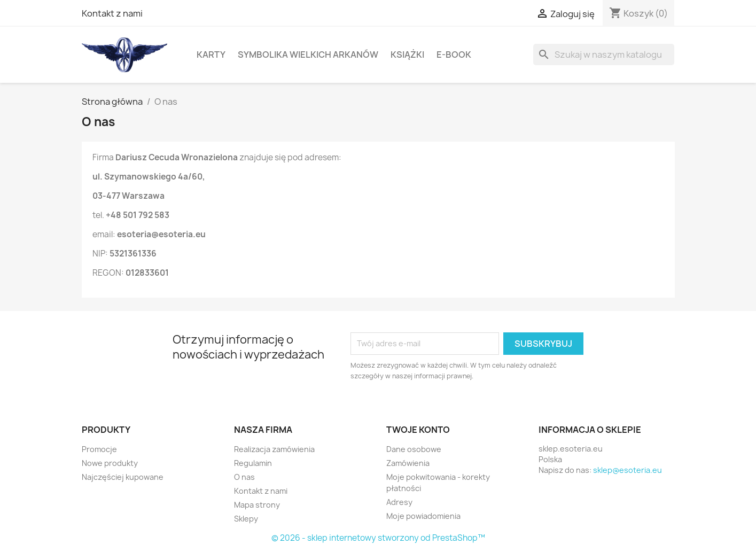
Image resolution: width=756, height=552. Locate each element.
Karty (211, 55)
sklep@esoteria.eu (628, 470)
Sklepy (246, 519)
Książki (407, 55)
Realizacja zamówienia (274, 449)
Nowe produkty (110, 463)
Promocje (99, 449)
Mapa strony (257, 505)
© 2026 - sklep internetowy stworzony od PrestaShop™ (378, 538)
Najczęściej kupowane (123, 477)
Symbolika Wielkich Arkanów (308, 55)
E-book (454, 55)
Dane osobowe (414, 449)
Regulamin (253, 463)
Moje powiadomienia (423, 516)
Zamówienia (408, 463)
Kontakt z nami (112, 13)
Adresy (399, 502)
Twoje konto (418, 430)
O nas (244, 477)
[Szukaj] (604, 55)
